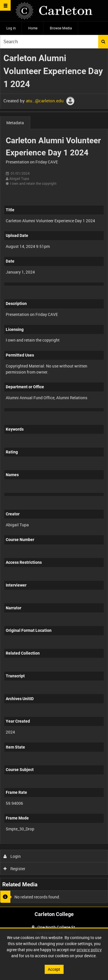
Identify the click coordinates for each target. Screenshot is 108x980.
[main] (54, 478)
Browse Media (61, 28)
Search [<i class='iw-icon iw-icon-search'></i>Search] (103, 42)
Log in (11, 28)
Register (15, 869)
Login (12, 856)
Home (33, 28)
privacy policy (89, 950)
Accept (54, 969)
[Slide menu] (5, 5)
